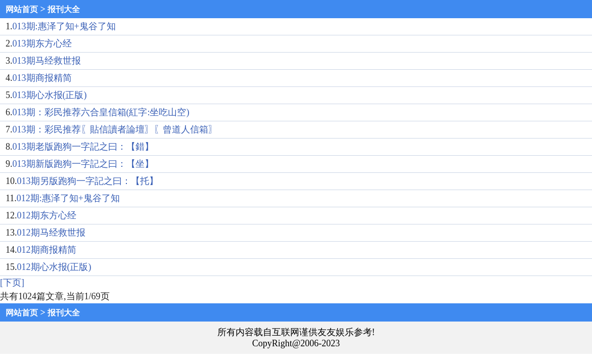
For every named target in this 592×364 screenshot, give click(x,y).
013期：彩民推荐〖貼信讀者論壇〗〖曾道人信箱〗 (115, 129)
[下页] (12, 283)
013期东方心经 (42, 43)
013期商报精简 (42, 78)
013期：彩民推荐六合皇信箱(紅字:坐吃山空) (101, 112)
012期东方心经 (47, 215)
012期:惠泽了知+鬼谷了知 (68, 198)
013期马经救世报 (47, 61)
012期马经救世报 (51, 233)
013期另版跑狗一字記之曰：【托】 (88, 181)
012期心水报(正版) (54, 267)
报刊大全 (64, 9)
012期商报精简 (47, 250)
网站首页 (22, 9)
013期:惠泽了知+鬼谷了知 (64, 26)
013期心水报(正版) (50, 95)
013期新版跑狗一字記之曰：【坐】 (83, 164)
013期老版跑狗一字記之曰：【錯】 (83, 147)
